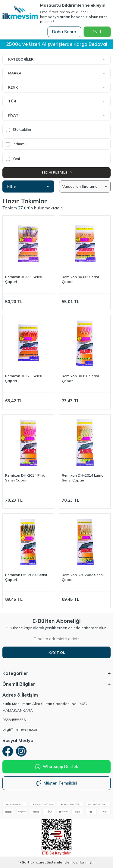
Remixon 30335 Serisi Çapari (24, 279)
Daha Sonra (64, 32)
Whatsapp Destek (57, 767)
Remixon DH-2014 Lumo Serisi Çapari (83, 478)
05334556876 (14, 720)
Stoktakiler (19, 130)
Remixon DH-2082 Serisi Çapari (83, 577)
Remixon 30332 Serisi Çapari (80, 279)
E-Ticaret (38, 862)
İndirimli (16, 144)
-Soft (24, 862)
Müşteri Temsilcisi (57, 783)
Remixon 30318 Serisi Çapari (80, 378)
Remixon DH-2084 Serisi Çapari (26, 577)
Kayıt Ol (57, 652)
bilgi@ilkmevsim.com (21, 729)
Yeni (13, 158)
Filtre (28, 186)
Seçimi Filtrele (56, 172)
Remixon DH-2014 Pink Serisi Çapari (25, 478)
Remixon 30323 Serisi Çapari (24, 378)
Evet (97, 32)
